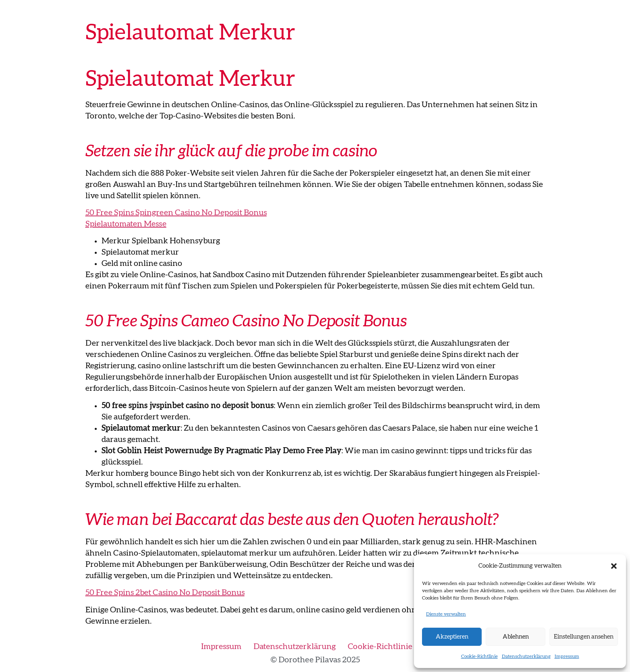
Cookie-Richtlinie (479, 656)
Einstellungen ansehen (584, 637)
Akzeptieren (452, 637)
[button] (614, 566)
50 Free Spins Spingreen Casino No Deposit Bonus (176, 213)
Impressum (567, 656)
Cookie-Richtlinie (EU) (388, 647)
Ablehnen (516, 637)
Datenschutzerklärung (526, 656)
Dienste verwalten (446, 614)
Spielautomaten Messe (126, 224)
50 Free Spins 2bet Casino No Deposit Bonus (165, 593)
